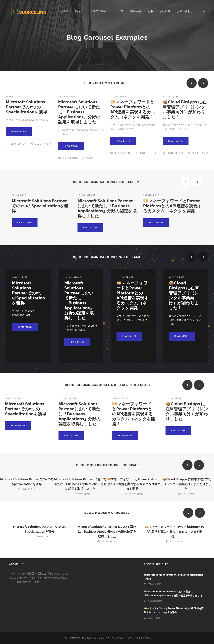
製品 (77, 11)
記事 (150, 11)
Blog (38, 146)
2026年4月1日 (13, 99)
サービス (118, 11)
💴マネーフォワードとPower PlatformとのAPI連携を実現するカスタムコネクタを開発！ (133, 111)
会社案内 (165, 11)
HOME (64, 11)
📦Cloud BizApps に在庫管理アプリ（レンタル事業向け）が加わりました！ (185, 111)
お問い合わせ (185, 11)
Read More (19, 134)
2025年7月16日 (119, 99)
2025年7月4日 (170, 99)
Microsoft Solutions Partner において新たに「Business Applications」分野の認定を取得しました (79, 114)
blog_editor (18, 146)
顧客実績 (136, 11)
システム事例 (98, 11)
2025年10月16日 (67, 99)
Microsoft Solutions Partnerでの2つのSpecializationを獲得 (26, 109)
